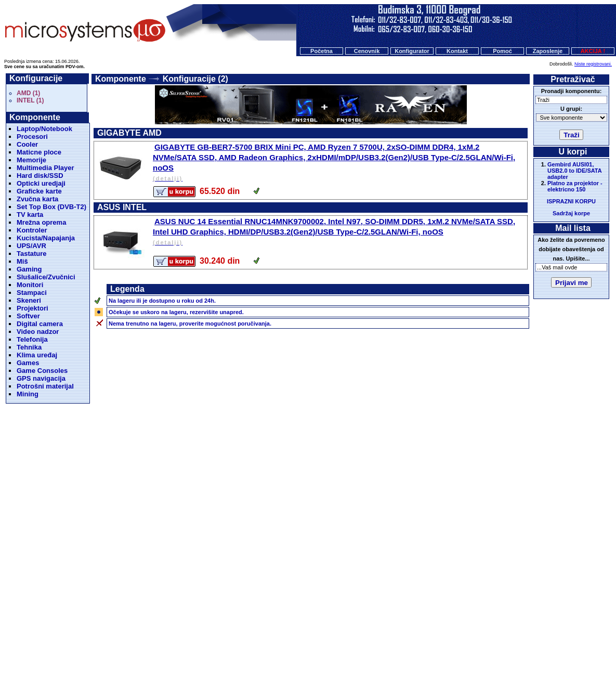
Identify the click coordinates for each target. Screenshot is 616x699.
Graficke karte (39, 191)
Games (28, 363)
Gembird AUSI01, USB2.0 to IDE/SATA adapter (574, 171)
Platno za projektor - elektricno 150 (575, 186)
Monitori (30, 285)
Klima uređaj (37, 355)
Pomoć (502, 51)
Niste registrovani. (593, 64)
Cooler (27, 144)
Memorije (31, 160)
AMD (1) (28, 93)
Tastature (32, 254)
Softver (28, 316)
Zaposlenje (548, 51)
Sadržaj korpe (571, 213)
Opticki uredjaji (41, 183)
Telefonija (32, 339)
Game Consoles (42, 371)
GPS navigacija (41, 378)
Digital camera (40, 324)
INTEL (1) (30, 100)
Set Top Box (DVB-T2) (51, 207)
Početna (322, 51)
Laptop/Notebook (44, 129)
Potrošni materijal (45, 386)
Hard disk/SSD (40, 176)
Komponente (121, 79)
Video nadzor (38, 332)
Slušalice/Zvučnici (46, 277)
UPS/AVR (31, 246)
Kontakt (457, 51)
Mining (28, 394)
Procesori (32, 137)
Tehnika (29, 347)
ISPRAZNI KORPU (571, 201)
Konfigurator (412, 51)
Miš (22, 261)
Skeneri (29, 300)
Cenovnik (367, 51)
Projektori (32, 308)
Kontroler (32, 230)
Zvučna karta (37, 199)
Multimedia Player (45, 168)
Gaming (29, 269)
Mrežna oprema (41, 222)
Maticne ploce (39, 152)
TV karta (30, 215)
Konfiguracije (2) (195, 79)
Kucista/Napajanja (46, 238)
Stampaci (32, 293)
